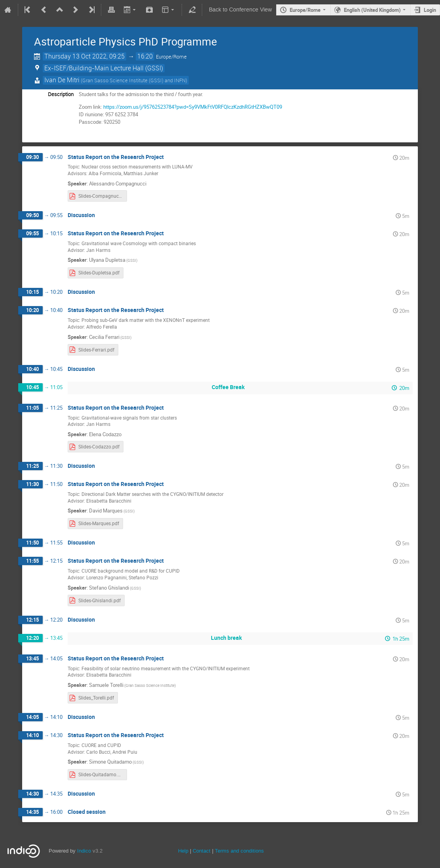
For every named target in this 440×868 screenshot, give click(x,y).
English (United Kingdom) (372, 10)
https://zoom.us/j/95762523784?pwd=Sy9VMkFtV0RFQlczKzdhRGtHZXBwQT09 (193, 107)
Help (183, 851)
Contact (202, 851)
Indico (84, 851)
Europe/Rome (305, 10)
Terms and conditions (239, 851)
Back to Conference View (240, 10)
